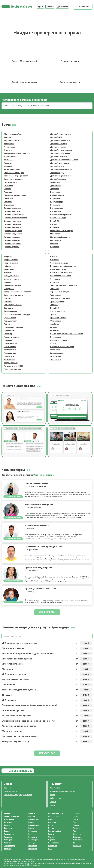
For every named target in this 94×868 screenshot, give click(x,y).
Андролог (8, 150)
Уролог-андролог (58, 318)
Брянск (7, 831)
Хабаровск (77, 834)
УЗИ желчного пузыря (13, 648)
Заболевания (55, 798)
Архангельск (9, 819)
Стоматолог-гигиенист (60, 276)
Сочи (50, 849)
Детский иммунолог (13, 231)
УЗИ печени (7, 669)
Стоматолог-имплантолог (62, 272)
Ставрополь (77, 813)
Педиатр (8, 324)
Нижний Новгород (56, 813)
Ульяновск (77, 828)
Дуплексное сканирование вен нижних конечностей (28, 721)
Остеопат (8, 301)
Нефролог (8, 272)
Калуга (31, 828)
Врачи (40, 7)
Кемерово (33, 831)
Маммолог (55, 234)
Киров (31, 834)
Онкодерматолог (11, 276)
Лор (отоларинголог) (13, 305)
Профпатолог (10, 330)
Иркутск (32, 816)
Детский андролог (12, 211)
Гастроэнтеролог (11, 182)
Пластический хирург (13, 327)
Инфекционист (57, 195)
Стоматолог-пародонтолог (16, 176)
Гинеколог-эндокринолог (15, 195)
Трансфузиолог (57, 301)
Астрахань (8, 822)
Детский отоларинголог (61, 134)
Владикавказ (9, 834)
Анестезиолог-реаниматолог (17, 153)
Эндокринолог (57, 353)
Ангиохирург (9, 147)
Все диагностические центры (62, 791)
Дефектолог (56, 182)
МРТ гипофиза (9, 700)
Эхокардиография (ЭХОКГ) (15, 742)
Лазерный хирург (58, 218)
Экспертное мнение (44, 475)
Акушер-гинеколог (12, 140)
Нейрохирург (10, 266)
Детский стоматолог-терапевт (64, 160)
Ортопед (8, 298)
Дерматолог (9, 205)
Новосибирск (54, 816)
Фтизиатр (55, 330)
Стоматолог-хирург (59, 340)
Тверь (75, 816)
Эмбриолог (55, 350)
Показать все (47, 753)
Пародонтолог (10, 321)
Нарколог (55, 247)
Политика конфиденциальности (18, 795)
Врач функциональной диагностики (67, 334)
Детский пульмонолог (60, 153)
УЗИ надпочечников (12, 731)
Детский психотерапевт (61, 150)
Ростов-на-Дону (55, 831)
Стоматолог (56, 279)
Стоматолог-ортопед (13, 295)
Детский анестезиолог (14, 214)
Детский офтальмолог (60, 140)
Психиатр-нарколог (13, 337)
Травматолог (56, 295)
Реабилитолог (10, 350)
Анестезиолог (10, 156)
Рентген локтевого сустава (15, 679)
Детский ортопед (12, 247)
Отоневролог (9, 308)
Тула (74, 822)
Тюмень (76, 825)
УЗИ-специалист (58, 311)
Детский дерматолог (13, 227)
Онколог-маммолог (13, 285)
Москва (7, 813)
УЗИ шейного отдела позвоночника (20, 736)
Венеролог (8, 166)
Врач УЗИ (55, 308)
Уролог (53, 314)
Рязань (51, 834)
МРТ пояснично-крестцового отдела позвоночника (28, 654)
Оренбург (52, 822)
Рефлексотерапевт (12, 369)
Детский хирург (57, 173)
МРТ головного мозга (12, 664)
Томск (75, 819)
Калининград (34, 825)
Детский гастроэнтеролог (15, 218)
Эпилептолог (56, 359)
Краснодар (33, 837)
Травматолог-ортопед (60, 298)
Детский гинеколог (12, 224)
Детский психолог (58, 147)
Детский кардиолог (13, 234)
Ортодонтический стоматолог (17, 292)
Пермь (51, 828)
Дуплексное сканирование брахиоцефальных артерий (29, 705)
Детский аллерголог (13, 208)
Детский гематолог (12, 221)
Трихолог (54, 305)
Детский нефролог (12, 243)
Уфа (74, 831)
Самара (51, 837)
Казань (31, 822)
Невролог (8, 256)
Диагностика (62, 7)
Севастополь (54, 843)
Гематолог (8, 186)
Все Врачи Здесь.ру (20, 771)
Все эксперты (47, 612)
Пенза (51, 825)
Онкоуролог (9, 289)
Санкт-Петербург (11, 816)
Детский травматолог (60, 163)
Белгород (8, 828)
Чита (74, 843)
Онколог (7, 282)
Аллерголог (9, 144)
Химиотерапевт (57, 337)
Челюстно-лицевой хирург (62, 347)
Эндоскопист (56, 356)
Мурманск (33, 849)
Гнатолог (8, 202)
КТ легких (7, 695)
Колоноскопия (9, 685)
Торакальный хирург (59, 292)
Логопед (54, 224)
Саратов (52, 840)
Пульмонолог (10, 347)
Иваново (7, 849)
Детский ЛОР (56, 137)
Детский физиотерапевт (61, 169)
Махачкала (33, 846)
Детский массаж (58, 179)
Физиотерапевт (57, 321)
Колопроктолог (57, 208)
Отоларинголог (10, 311)
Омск (50, 819)
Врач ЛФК (55, 221)
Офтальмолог (10, 318)
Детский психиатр (58, 144)
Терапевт (54, 289)
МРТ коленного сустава (14, 674)
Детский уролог (57, 166)
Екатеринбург (9, 846)
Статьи (53, 802)
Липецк (31, 843)
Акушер (7, 137)
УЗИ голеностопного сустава (16, 716)
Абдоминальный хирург (15, 134)
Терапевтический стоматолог (64, 285)
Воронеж (8, 843)
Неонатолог (9, 269)
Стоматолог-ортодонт (14, 173)
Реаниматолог (10, 353)
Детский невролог (12, 237)
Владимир (8, 837)
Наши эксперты (10, 791)
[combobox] (47, 636)
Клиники (50, 7)
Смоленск (52, 846)
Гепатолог (8, 192)
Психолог (8, 340)
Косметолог (56, 211)
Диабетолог (56, 186)
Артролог (8, 163)
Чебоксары (77, 837)
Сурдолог (55, 282)
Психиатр (8, 334)
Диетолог (54, 189)
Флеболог (55, 324)
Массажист (56, 240)
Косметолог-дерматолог (61, 214)
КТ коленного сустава (13, 710)
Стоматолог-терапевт (14, 179)
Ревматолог (9, 356)
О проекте (8, 788)
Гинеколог (8, 198)
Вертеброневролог (12, 169)
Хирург (53, 343)
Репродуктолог (11, 363)
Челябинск (77, 840)
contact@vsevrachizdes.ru (32, 865)
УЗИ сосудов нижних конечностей (19, 726)
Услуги (53, 805)
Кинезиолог (56, 205)
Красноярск (33, 840)
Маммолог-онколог (13, 279)
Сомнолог (55, 260)
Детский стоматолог (59, 156)
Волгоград (8, 840)
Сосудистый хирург (59, 263)
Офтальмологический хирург (17, 314)
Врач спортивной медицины (63, 266)
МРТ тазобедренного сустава (17, 659)
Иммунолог (55, 192)
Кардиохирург (57, 202)
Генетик (7, 189)
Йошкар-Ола (33, 819)
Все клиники (55, 788)
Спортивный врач (58, 269)
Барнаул (7, 825)
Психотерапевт (11, 343)
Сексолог (55, 256)
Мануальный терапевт (60, 237)
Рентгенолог (9, 359)
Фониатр (54, 327)
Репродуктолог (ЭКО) (13, 366)
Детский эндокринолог (61, 176)
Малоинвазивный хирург (61, 231)
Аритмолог (9, 160)
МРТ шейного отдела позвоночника (20, 643)
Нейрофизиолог (11, 263)
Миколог (54, 243)
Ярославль (77, 846)
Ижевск (32, 813)
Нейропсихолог (11, 260)
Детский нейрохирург (14, 240)
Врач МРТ (55, 227)
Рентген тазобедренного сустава (19, 690)
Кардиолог (55, 198)
